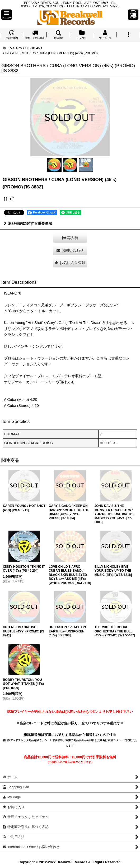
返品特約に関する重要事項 (28, 223)
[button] (7, 15)
